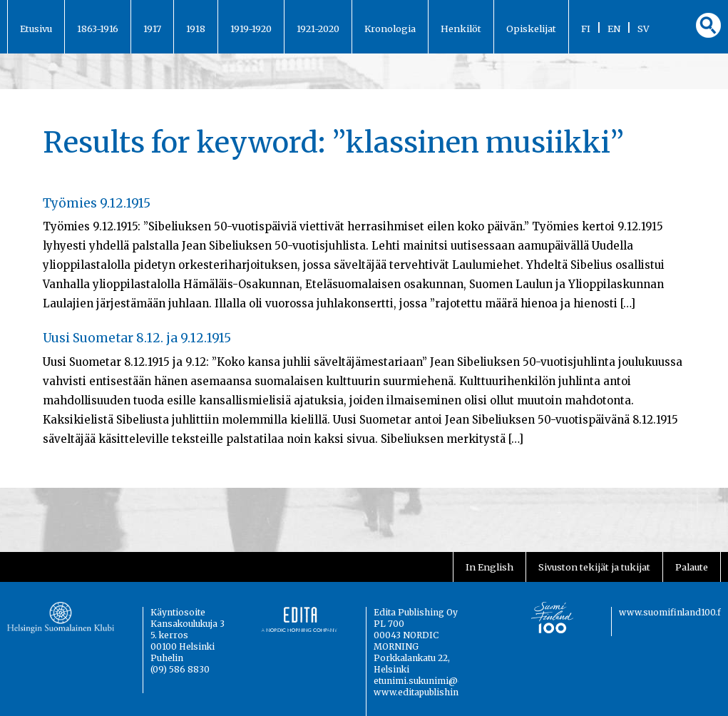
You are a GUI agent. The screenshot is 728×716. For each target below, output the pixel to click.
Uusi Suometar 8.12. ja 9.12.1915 (137, 338)
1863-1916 (98, 29)
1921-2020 (318, 29)
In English (489, 567)
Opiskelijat (531, 29)
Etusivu (36, 29)
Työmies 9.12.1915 (97, 203)
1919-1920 (251, 29)
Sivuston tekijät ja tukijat (594, 567)
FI (586, 29)
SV (644, 29)
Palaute (692, 567)
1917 (152, 29)
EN (614, 29)
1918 (196, 29)
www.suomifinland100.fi (671, 612)
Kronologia (390, 29)
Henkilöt (461, 29)
